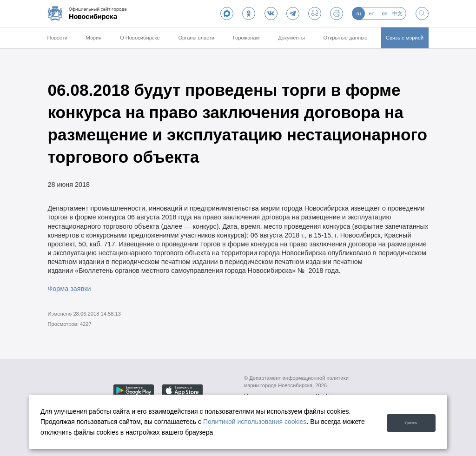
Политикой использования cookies (255, 422)
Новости (57, 38)
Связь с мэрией (405, 38)
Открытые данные (346, 38)
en (371, 13)
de (384, 13)
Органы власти (196, 38)
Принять (405, 421)
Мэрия (94, 38)
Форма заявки (69, 289)
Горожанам (246, 38)
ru (358, 13)
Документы (291, 38)
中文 (397, 13)
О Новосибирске (140, 38)
